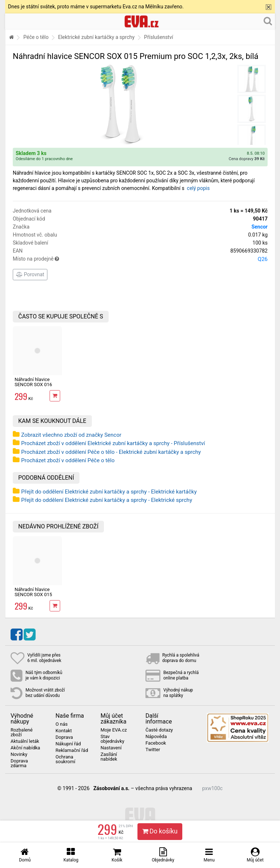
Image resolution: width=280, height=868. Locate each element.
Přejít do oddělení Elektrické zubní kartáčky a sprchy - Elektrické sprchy (107, 500)
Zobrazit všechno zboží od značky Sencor (71, 435)
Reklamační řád (72, 750)
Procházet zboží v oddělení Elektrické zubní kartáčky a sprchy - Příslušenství (113, 443)
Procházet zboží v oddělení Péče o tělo (68, 460)
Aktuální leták (25, 741)
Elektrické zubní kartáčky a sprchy (96, 37)
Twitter (153, 750)
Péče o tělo (36, 37)
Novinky (19, 754)
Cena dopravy (247, 159)
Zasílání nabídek (109, 757)
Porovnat (30, 274)
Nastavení (111, 748)
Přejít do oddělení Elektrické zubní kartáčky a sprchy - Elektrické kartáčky (109, 492)
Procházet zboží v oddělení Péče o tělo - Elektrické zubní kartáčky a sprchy (111, 452)
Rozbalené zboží (22, 732)
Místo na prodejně (140, 259)
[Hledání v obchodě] (268, 21)
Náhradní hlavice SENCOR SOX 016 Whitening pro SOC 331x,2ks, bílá (34, 387)
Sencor (260, 227)
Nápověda (156, 737)
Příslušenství (159, 37)
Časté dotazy (159, 730)
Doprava (64, 737)
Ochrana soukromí (65, 759)
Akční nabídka (25, 748)
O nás (61, 724)
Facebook (156, 743)
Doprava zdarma (19, 763)
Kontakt (64, 731)
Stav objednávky (112, 739)
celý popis (199, 188)
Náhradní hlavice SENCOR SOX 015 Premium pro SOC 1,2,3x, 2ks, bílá (33, 597)
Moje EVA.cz (114, 730)
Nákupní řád (68, 744)
